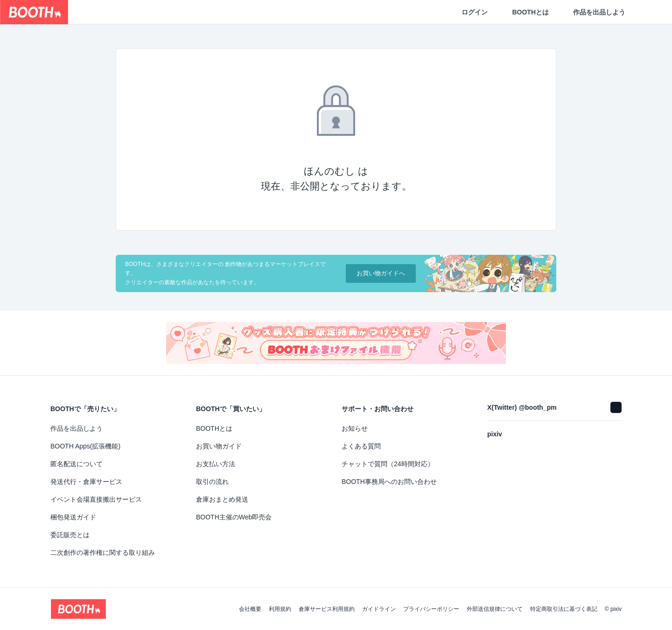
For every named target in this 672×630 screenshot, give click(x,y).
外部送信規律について (495, 609)
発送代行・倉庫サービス (86, 482)
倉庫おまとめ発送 (222, 499)
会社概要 (250, 609)
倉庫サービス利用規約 (327, 609)
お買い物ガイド (219, 446)
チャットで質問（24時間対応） (388, 464)
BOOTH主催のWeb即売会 (234, 517)
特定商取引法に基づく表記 (564, 609)
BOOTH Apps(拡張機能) (85, 446)
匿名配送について (77, 464)
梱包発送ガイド (73, 517)
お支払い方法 (216, 464)
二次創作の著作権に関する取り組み (103, 553)
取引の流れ (212, 482)
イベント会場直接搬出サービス (96, 499)
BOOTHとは (530, 12)
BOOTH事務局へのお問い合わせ (389, 482)
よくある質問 (361, 446)
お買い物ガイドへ (381, 273)
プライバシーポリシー (431, 609)
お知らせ (355, 428)
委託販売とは (70, 535)
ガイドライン (379, 609)
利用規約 (280, 609)
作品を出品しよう (599, 12)
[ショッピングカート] (650, 12)
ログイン (475, 12)
